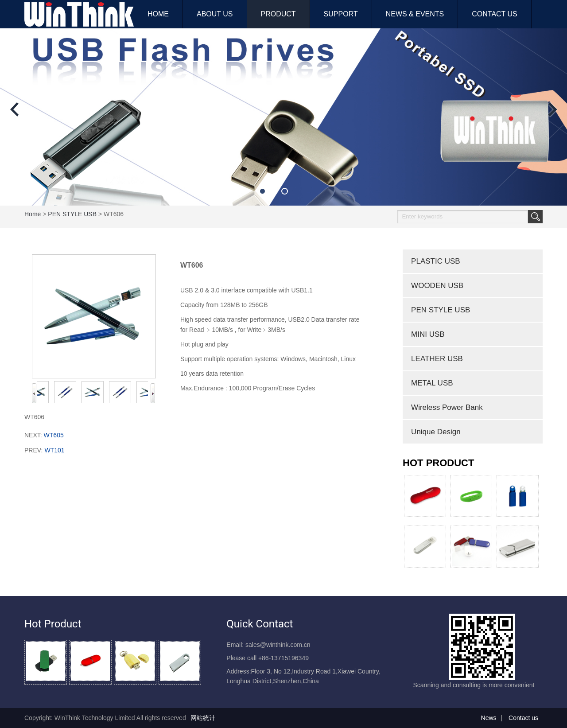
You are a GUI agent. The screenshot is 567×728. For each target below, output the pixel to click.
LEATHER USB (437, 359)
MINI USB (428, 334)
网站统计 (203, 718)
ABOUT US (215, 14)
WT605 (54, 435)
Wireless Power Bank (447, 407)
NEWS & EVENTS (415, 14)
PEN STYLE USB (72, 214)
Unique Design (436, 432)
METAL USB (432, 383)
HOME (158, 14)
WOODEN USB (437, 286)
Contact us (523, 718)
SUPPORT (341, 14)
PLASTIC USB (436, 261)
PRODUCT (278, 14)
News (489, 718)
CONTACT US (495, 14)
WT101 (54, 450)
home (33, 214)
